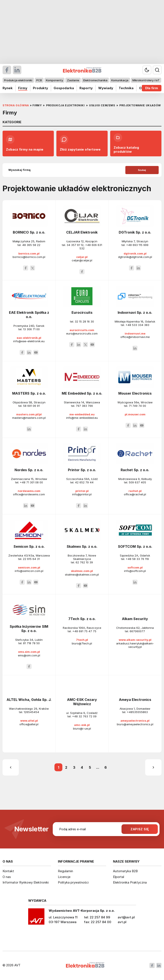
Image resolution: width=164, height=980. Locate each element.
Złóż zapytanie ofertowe (80, 143)
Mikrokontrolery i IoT (146, 80)
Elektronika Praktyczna (130, 882)
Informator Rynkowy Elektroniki (26, 882)
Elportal (119, 877)
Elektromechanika (95, 80)
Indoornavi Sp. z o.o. (135, 312)
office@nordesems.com (29, 494)
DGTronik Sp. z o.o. (135, 232)
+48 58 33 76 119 (137, 559)
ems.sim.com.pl (29, 652)
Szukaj (142, 170)
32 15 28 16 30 (84, 321)
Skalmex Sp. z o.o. (82, 546)
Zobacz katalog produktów (126, 143)
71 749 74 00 (137, 406)
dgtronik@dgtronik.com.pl (135, 257)
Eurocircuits (82, 312)
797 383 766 (84, 406)
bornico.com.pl (29, 253)
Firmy (23, 88)
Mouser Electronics (135, 393)
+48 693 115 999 (137, 245)
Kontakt (8, 871)
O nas (7, 877)
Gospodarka (64, 88)
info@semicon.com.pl (29, 571)
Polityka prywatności (73, 882)
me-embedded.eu (82, 414)
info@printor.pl (82, 494)
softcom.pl (135, 567)
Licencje (64, 877)
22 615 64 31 (31, 559)
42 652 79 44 (84, 482)
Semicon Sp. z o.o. (29, 546)
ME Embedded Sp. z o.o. (82, 393)
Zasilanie (73, 80)
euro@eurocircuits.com (82, 333)
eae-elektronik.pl (29, 338)
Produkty (40, 88)
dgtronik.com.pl (135, 253)
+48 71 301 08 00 (31, 482)
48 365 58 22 (31, 245)
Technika (126, 88)
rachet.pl (135, 491)
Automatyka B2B (125, 871)
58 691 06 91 (31, 406)
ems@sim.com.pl (29, 655)
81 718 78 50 (31, 643)
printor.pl (82, 491)
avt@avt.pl (126, 917)
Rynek (8, 88)
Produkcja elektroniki (18, 80)
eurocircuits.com (82, 330)
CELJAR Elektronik (82, 232)
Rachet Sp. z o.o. (135, 470)
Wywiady (106, 88)
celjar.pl (82, 257)
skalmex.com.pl (82, 571)
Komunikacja (120, 80)
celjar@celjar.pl (82, 260)
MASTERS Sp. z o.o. (29, 393)
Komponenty (54, 80)
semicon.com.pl (29, 567)
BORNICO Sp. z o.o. (29, 232)
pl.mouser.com (135, 414)
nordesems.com (29, 491)
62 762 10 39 (84, 562)
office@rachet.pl (135, 494)
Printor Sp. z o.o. (82, 470)
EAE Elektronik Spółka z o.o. (29, 315)
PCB (39, 80)
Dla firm (152, 88)
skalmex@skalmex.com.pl (82, 574)
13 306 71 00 (31, 329)
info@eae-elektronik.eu (29, 341)
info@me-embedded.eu (82, 418)
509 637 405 (137, 482)
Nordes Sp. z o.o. (29, 470)
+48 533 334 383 (137, 325)
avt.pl (122, 922)
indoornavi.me (135, 333)
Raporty (86, 88)
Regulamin (65, 871)
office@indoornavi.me (135, 337)
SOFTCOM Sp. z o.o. (135, 546)
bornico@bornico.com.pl (29, 257)
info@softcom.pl (135, 571)
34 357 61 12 (75, 245)
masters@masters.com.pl (29, 418)
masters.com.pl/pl (29, 414)
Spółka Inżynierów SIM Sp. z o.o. (29, 629)
